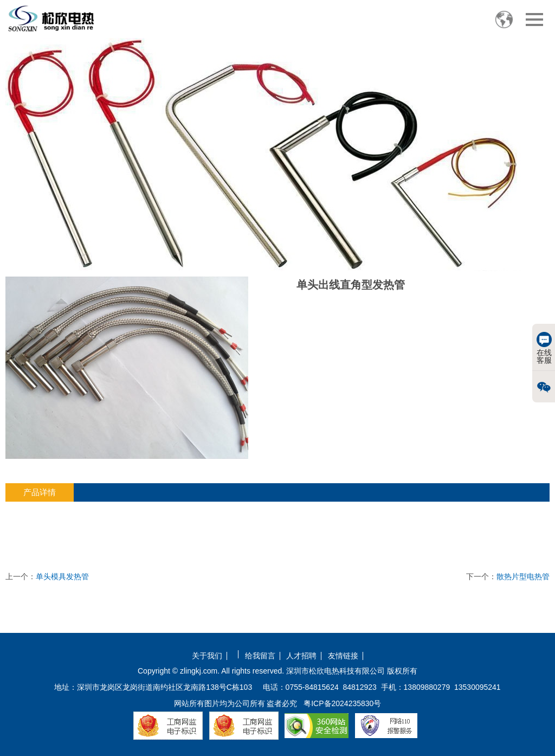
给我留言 (260, 656)
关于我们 (207, 656)
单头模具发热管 (62, 576)
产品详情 (40, 492)
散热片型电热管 (523, 576)
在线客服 (544, 348)
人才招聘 (301, 656)
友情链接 (343, 656)
